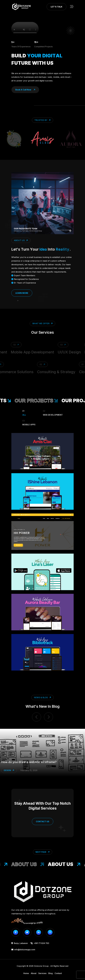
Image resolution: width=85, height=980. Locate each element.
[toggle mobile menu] (72, 7)
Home (26, 973)
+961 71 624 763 (40, 943)
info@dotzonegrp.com (23, 950)
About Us (30, 864)
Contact (58, 973)
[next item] (48, 717)
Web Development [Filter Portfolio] (53, 413)
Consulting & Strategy (54, 372)
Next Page (43, 852)
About (34, 973)
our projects (39, 401)
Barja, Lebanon (20, 943)
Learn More (22, 293)
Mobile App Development (35, 352)
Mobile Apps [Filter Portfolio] (29, 422)
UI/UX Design (72, 352)
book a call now (25, 90)
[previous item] (37, 717)
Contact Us (43, 821)
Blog (50, 973)
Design (9, 770)
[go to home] (21, 7)
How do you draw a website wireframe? (29, 762)
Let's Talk (56, 7)
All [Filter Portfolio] (24, 413)
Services (42, 973)
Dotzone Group (41, 966)
